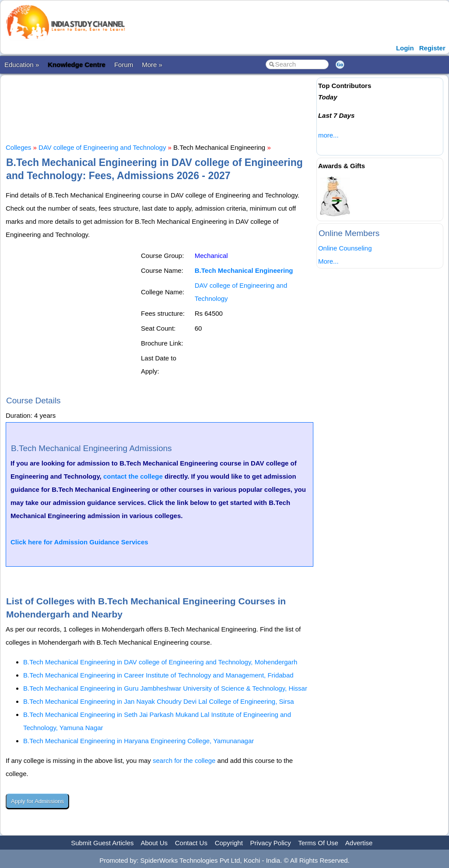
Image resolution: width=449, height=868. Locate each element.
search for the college (184, 760)
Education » (22, 65)
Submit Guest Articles (102, 843)
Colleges (18, 147)
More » (152, 65)
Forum (124, 65)
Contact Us (191, 843)
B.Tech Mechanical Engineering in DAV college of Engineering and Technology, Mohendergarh (160, 662)
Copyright (229, 843)
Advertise (359, 843)
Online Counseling (345, 248)
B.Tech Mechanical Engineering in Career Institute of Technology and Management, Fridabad (158, 675)
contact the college (133, 476)
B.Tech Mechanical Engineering (244, 270)
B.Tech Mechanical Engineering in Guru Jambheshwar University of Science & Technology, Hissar (165, 688)
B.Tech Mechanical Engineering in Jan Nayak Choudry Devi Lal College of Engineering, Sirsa (159, 701)
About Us (154, 843)
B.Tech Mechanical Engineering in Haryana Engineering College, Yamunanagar (139, 741)
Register (432, 48)
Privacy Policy (271, 843)
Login (405, 48)
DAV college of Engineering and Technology (102, 147)
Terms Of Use (318, 843)
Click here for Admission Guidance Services (79, 542)
